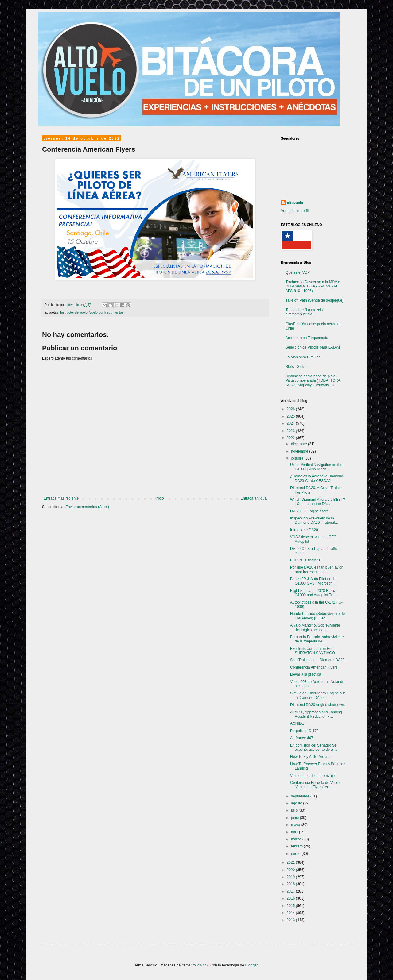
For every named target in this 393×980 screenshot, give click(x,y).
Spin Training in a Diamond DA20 (317, 660)
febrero (297, 846)
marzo (297, 839)
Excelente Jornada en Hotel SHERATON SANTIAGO (313, 651)
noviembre (300, 451)
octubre (298, 458)
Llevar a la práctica (306, 674)
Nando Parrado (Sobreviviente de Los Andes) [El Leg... (317, 616)
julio (295, 810)
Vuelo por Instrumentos (106, 312)
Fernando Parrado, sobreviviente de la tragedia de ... (317, 639)
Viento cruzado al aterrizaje (312, 776)
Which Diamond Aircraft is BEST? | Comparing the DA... (318, 502)
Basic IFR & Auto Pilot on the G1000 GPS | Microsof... (314, 581)
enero (296, 854)
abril (295, 832)
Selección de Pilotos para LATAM (313, 347)
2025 (291, 416)
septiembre (301, 796)
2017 (291, 891)
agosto (297, 803)
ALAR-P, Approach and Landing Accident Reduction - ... (316, 714)
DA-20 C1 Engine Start (309, 511)
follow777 (201, 965)
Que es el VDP (298, 272)
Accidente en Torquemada (307, 338)
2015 (291, 906)
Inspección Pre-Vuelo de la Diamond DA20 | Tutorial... (314, 520)
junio (296, 818)
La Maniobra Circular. (303, 357)
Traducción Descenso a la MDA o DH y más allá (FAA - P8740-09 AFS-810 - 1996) (313, 286)
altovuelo (295, 203)
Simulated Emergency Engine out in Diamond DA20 (317, 695)
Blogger (251, 965)
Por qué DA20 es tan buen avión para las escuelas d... (317, 569)
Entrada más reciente (61, 498)
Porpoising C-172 (304, 731)
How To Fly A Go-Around (310, 757)
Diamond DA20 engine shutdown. (318, 705)
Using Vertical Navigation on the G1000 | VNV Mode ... (316, 467)
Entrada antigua (253, 498)
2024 (291, 423)
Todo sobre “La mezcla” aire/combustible (305, 312)
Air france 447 (302, 738)
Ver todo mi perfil (295, 211)
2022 (291, 438)
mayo (296, 825)
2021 (291, 862)
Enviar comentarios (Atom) (87, 507)
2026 (291, 409)
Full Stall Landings (305, 560)
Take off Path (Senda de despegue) (315, 300)
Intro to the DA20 (304, 530)
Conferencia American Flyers (314, 667)
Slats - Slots (295, 367)
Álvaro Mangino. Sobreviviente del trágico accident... (315, 627)
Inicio (160, 498)
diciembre (300, 444)
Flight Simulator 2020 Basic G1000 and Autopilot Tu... (313, 593)
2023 (291, 431)
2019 (291, 877)
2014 (291, 913)
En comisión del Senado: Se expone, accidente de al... (313, 747)
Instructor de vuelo (74, 312)
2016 (291, 898)
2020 (291, 870)
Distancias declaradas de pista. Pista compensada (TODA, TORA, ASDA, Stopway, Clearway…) (313, 381)
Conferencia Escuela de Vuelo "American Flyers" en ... (315, 785)
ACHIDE (297, 723)
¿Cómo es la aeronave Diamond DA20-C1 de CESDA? (317, 478)
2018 (291, 884)
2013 (291, 920)
